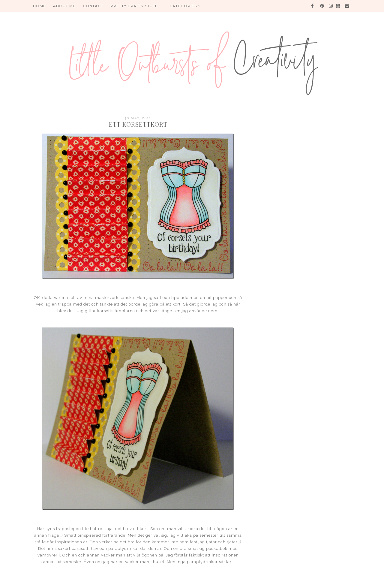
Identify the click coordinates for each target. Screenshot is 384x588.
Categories (185, 6)
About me (64, 6)
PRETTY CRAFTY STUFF (134, 6)
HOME (39, 6)
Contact (93, 6)
